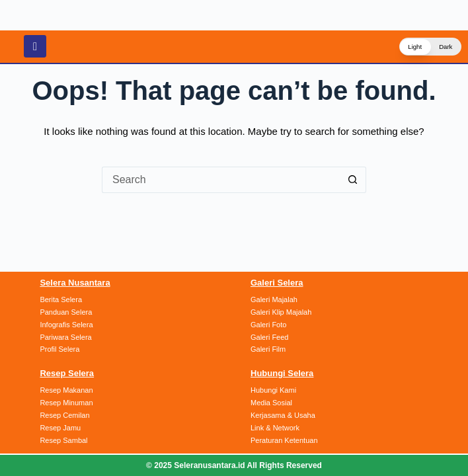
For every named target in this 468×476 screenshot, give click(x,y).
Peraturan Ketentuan (284, 441)
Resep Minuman (66, 405)
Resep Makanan (66, 393)
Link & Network (275, 429)
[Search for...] (221, 180)
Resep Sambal (63, 441)
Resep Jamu (60, 429)
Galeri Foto (268, 329)
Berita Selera (61, 305)
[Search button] (353, 180)
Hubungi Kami (273, 393)
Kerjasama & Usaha (283, 417)
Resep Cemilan (64, 417)
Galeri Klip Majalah (281, 317)
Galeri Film (268, 352)
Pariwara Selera (65, 340)
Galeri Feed (269, 340)
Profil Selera (59, 352)
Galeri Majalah (274, 305)
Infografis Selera (66, 329)
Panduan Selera (66, 317)
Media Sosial (271, 405)
